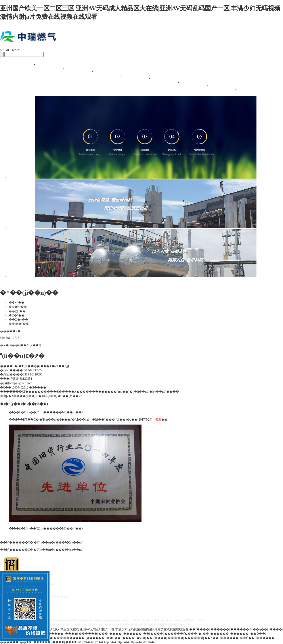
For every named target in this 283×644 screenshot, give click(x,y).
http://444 (84, 642)
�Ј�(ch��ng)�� (82, 71)
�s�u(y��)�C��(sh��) (226, 89)
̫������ (96, 638)
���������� (69, 638)
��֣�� (26, 642)
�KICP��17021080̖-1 (176, 624)
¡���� (275, 629)
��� (103, 634)
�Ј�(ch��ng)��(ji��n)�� (53, 67)
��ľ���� (199, 629)
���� (115, 634)
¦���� (128, 638)
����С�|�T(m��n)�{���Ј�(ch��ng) (49, 542)
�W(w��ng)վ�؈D (180, 620)
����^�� (19, 324)
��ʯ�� (113, 638)
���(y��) (26, 396)
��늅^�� (17, 311)
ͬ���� (191, 634)
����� (176, 638)
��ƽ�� (211, 638)
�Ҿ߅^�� (17, 303)
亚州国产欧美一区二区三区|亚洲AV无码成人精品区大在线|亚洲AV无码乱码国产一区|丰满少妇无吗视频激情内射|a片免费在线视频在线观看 (94, 629)
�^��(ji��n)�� (111, 74)
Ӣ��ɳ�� (259, 629)
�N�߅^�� (18, 307)
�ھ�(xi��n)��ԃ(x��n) (21, 345)
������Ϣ (197, 85)
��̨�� (71, 634)
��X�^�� (18, 320)
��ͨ (146, 634)
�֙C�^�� (17, 315)
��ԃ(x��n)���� (168, 81)
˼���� (58, 642)
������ (220, 629)
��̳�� (157, 634)
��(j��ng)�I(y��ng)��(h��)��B (139, 78)
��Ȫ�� (258, 634)
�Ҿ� (141, 638)
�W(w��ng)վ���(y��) (24, 64)
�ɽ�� (204, 634)
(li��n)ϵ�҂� (254, 92)
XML (201, 620)
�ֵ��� (71, 642)
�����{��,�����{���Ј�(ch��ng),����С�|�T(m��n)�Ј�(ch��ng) (100, 620)
